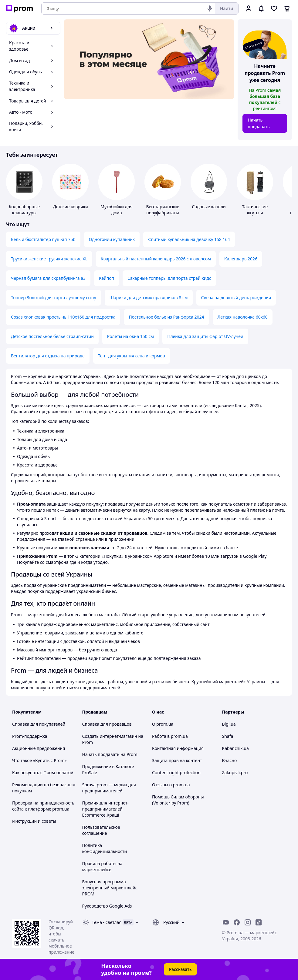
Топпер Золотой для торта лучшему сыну (54, 298)
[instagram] (248, 922)
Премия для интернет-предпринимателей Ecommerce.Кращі (105, 809)
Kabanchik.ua (235, 748)
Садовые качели (209, 207)
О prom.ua (163, 724)
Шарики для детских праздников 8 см (149, 298)
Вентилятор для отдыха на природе (48, 356)
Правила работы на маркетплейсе (102, 866)
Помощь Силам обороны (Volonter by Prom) (178, 800)
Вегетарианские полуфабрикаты (163, 210)
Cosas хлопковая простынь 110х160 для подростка (63, 317)
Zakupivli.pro (235, 773)
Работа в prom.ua (170, 736)
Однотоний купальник (112, 239)
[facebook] (237, 922)
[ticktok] (259, 922)
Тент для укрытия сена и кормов (132, 356)
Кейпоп (107, 278)
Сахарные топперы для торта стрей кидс (169, 278)
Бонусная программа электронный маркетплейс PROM (110, 888)
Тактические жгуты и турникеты (255, 213)
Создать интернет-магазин (110, 736)
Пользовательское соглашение (101, 830)
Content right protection (176, 773)
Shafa (228, 736)
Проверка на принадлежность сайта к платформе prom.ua (43, 806)
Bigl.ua (229, 724)
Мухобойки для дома (116, 210)
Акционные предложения (39, 748)
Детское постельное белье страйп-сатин (52, 336)
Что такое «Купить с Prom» (39, 760)
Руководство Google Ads (107, 906)
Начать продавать (259, 123)
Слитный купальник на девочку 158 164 (189, 239)
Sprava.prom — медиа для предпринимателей (109, 788)
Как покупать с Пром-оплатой (43, 773)
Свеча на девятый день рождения (236, 298)
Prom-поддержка (30, 736)
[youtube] (226, 922)
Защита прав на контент (177, 760)
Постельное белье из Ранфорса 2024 (166, 317)
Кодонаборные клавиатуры (24, 210)
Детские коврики (70, 207)
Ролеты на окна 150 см (130, 336)
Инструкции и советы (34, 821)
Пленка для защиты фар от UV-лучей (205, 336)
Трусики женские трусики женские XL (49, 259)
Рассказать (180, 969)
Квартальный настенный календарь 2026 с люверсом (156, 259)
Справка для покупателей (39, 724)
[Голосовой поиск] (210, 8)
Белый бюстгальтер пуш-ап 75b (43, 239)
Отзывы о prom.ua (171, 785)
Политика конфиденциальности (105, 848)
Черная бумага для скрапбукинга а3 (48, 278)
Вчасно (230, 760)
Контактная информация (178, 748)
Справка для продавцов (107, 724)
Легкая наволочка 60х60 (243, 317)
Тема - (107, 922)
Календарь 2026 (241, 259)
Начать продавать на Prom (110, 754)
